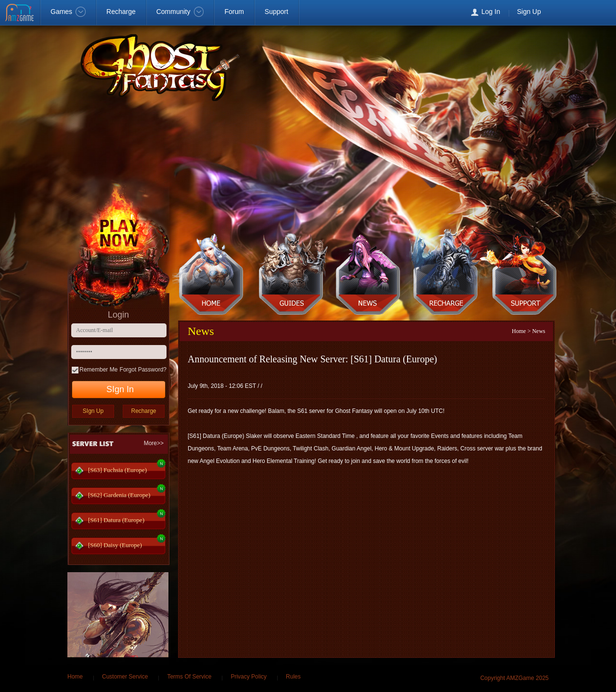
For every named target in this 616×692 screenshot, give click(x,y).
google (578, 13)
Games (68, 12)
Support (276, 12)
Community (180, 12)
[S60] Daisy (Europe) (115, 545)
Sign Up (529, 12)
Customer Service (125, 677)
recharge (447, 275)
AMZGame (20, 13)
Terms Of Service (189, 677)
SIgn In (120, 389)
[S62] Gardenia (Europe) (119, 495)
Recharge (121, 12)
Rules (293, 677)
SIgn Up (93, 411)
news (368, 275)
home (212, 275)
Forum (234, 12)
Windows (597, 13)
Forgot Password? (143, 370)
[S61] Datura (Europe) (116, 520)
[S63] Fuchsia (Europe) (117, 470)
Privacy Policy (249, 677)
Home (519, 331)
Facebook (558, 13)
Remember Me (98, 370)
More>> (154, 443)
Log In (491, 12)
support (525, 275)
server (290, 275)
